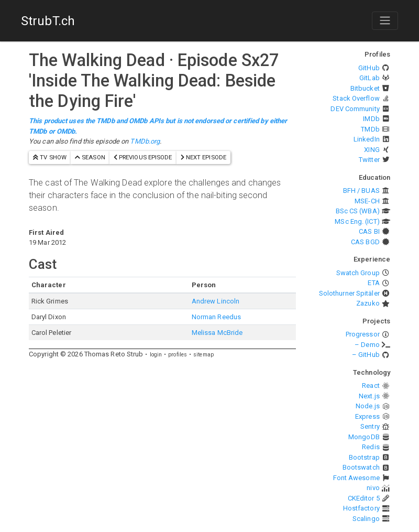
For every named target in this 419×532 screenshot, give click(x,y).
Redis (371, 447)
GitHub (369, 68)
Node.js (368, 406)
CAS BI (369, 231)
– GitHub (366, 355)
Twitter (369, 160)
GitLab (370, 78)
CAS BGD (365, 242)
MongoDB (364, 437)
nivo (373, 488)
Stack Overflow (356, 98)
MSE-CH (367, 201)
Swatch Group (358, 273)
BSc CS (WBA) (358, 211)
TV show (50, 157)
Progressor (363, 334)
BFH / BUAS (361, 191)
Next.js (369, 396)
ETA (373, 283)
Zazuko (368, 303)
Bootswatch (361, 467)
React (371, 386)
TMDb (370, 129)
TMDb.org (145, 141)
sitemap (203, 355)
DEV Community (355, 109)
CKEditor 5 (364, 498)
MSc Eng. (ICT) (357, 221)
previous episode (143, 157)
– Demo (367, 345)
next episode (203, 157)
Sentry (370, 426)
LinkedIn (367, 139)
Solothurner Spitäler (349, 293)
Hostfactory (361, 508)
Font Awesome (356, 478)
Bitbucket (365, 88)
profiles (178, 355)
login (156, 355)
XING (372, 150)
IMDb (371, 119)
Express (367, 416)
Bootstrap (364, 457)
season (90, 157)
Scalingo (366, 519)
